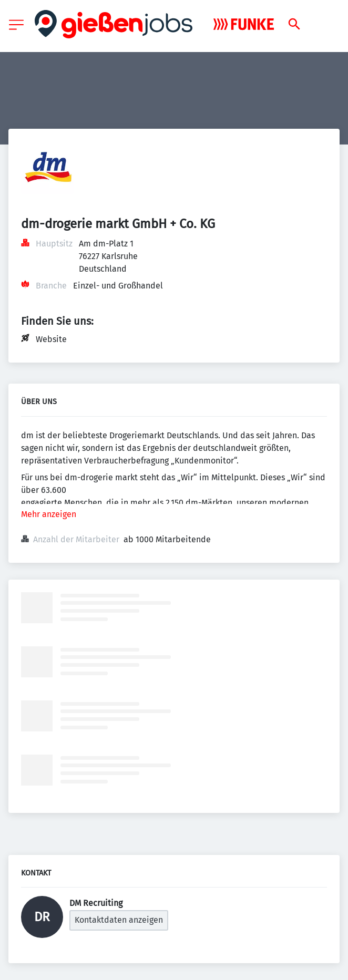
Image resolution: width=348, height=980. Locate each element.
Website (51, 339)
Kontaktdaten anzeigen (119, 920)
